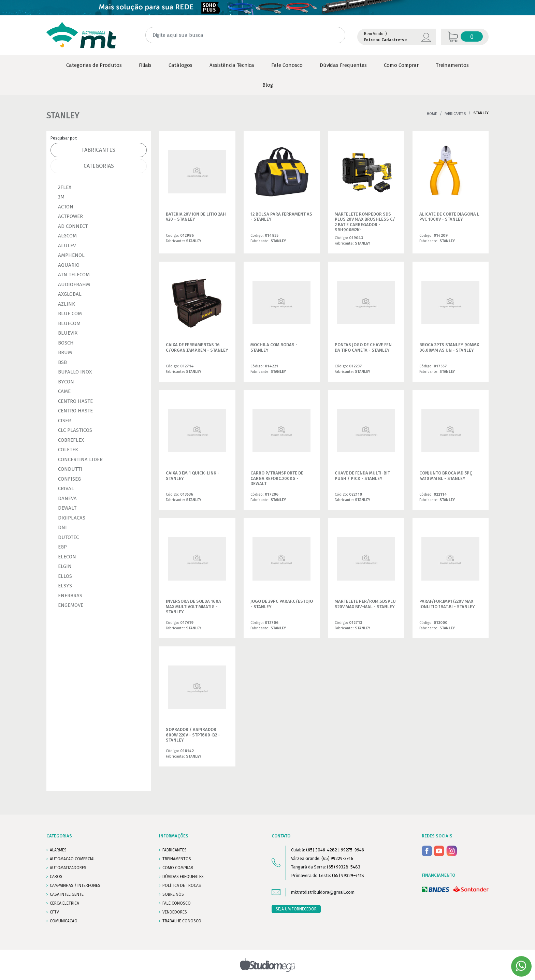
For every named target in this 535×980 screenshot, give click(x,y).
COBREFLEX (71, 440)
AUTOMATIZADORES (68, 868)
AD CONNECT (73, 226)
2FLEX (65, 187)
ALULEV (67, 246)
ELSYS (65, 586)
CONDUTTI (70, 469)
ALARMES (58, 850)
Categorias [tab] (99, 166)
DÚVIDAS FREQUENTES (183, 877)
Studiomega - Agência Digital (268, 965)
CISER (64, 421)
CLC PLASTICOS (75, 430)
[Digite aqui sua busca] (245, 35)
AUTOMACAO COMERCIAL (73, 859)
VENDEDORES (175, 912)
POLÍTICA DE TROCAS (182, 886)
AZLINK (67, 304)
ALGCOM (67, 236)
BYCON (66, 382)
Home (432, 114)
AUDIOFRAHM (74, 284)
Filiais (145, 65)
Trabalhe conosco (182, 921)
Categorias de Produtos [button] (94, 65)
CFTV (54, 912)
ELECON (67, 557)
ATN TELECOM (74, 275)
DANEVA (67, 498)
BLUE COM (70, 313)
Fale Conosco (287, 65)
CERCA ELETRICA (64, 903)
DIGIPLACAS (72, 518)
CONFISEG (69, 479)
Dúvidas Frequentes (343, 65)
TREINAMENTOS (177, 859)
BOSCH (66, 343)
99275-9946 (352, 850)
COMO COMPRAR (178, 868)
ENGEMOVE (71, 605)
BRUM (65, 352)
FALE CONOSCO (177, 903)
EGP (62, 547)
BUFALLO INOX (75, 372)
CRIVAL (66, 488)
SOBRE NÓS (173, 894)
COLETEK (68, 450)
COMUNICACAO (64, 921)
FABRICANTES (175, 850)
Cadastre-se (394, 40)
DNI (62, 527)
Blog (268, 85)
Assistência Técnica (232, 65)
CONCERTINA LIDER (80, 459)
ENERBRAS (70, 596)
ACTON (66, 207)
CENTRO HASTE (75, 401)
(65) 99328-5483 (344, 867)
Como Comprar (401, 65)
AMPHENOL (71, 255)
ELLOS (65, 576)
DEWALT (67, 508)
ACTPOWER (70, 216)
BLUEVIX (68, 333)
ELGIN (65, 566)
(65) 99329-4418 (348, 875)
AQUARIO (69, 265)
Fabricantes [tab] (99, 150)
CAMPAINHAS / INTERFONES (75, 886)
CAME (64, 391)
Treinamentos (452, 65)
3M (61, 197)
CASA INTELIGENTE (67, 894)
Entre (369, 40)
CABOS (56, 877)
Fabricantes (455, 114)
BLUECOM (69, 323)
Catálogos (180, 65)
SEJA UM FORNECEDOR (296, 909)
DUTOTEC (68, 537)
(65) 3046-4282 (322, 850)
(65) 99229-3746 (337, 858)
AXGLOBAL (70, 294)
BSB (62, 362)
